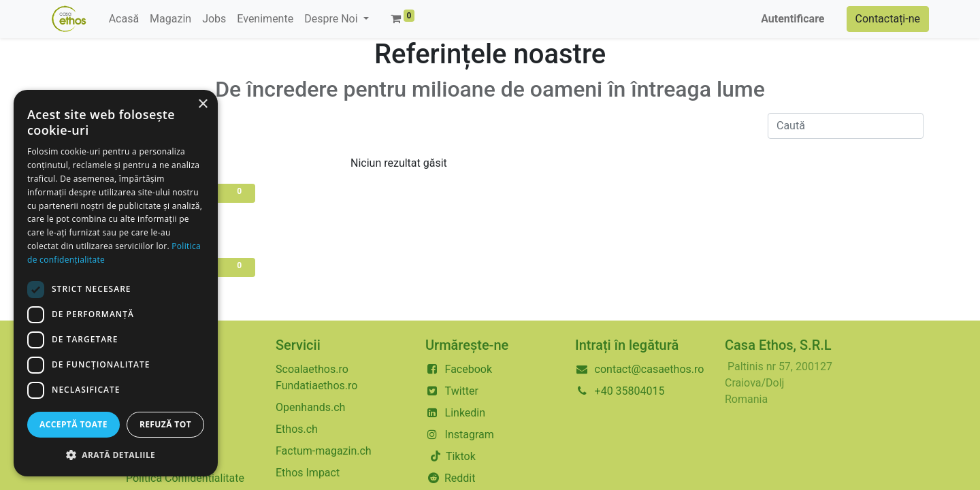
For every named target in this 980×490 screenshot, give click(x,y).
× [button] (202, 104)
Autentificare (793, 19)
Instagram (470, 435)
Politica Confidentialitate (185, 478)
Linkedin (465, 413)
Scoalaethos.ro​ (312, 369)
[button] (116, 455)
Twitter (462, 391)
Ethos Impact (308, 473)
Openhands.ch (310, 407)
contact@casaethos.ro (650, 369)
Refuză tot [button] (165, 424)
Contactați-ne (888, 19)
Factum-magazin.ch (324, 451)
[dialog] (116, 283)
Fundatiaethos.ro (316, 386)
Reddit (460, 478)
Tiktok (459, 456)
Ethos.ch (297, 429)
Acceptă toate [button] (73, 424)
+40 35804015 (630, 391)
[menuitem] (124, 19)
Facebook (469, 369)
